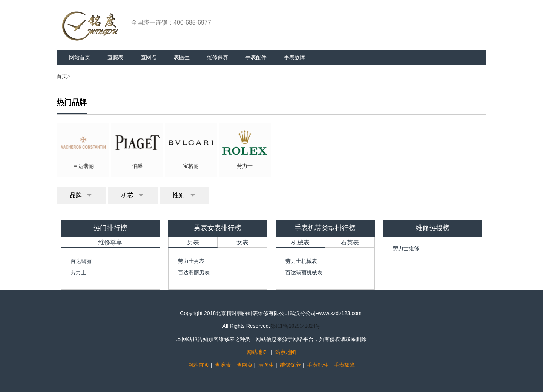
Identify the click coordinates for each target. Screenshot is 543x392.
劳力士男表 (191, 261)
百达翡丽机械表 (304, 272)
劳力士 (78, 272)
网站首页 (80, 57)
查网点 (149, 57)
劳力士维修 (406, 248)
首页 (62, 76)
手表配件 (256, 57)
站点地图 (286, 352)
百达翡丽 (81, 261)
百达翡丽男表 (194, 272)
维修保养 (218, 57)
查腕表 (115, 57)
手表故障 (295, 57)
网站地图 (257, 352)
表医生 (182, 57)
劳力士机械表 (301, 261)
